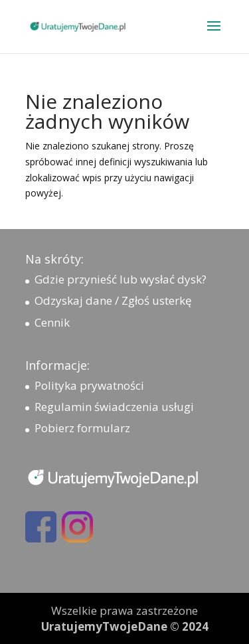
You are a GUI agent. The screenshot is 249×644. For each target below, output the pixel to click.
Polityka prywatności (89, 385)
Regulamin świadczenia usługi (114, 407)
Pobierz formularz (82, 428)
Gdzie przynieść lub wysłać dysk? (121, 279)
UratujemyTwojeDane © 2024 (125, 626)
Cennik (52, 322)
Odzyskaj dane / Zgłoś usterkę (113, 300)
